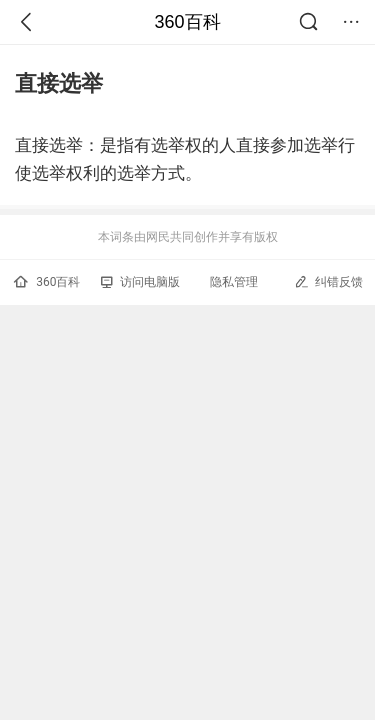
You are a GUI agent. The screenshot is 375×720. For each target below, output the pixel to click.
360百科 (187, 22)
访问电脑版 (140, 282)
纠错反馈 (328, 281)
